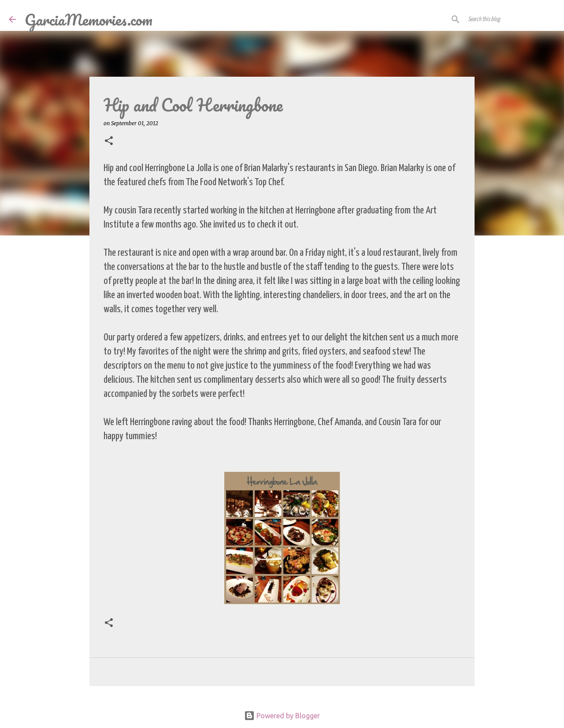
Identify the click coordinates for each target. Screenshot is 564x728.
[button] (109, 141)
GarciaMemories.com (89, 19)
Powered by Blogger (282, 716)
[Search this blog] (511, 19)
